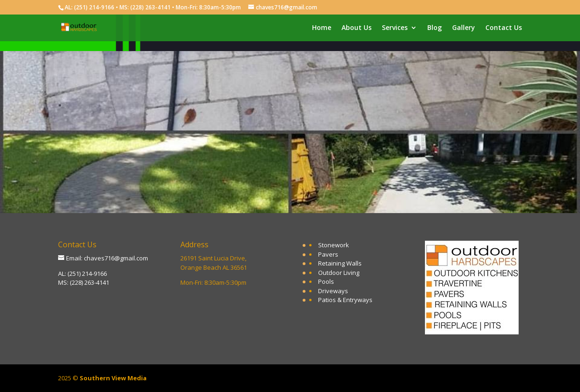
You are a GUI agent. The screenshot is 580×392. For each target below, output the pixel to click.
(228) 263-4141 (150, 7)
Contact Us (504, 28)
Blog (435, 28)
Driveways (333, 291)
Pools (326, 281)
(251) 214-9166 (94, 7)
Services (395, 28)
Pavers (328, 254)
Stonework (334, 245)
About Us (357, 28)
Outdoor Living (339, 273)
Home (322, 28)
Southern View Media (113, 378)
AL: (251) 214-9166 (82, 274)
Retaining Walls (340, 263)
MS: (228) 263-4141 (84, 282)
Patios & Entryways (345, 300)
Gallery (464, 28)
